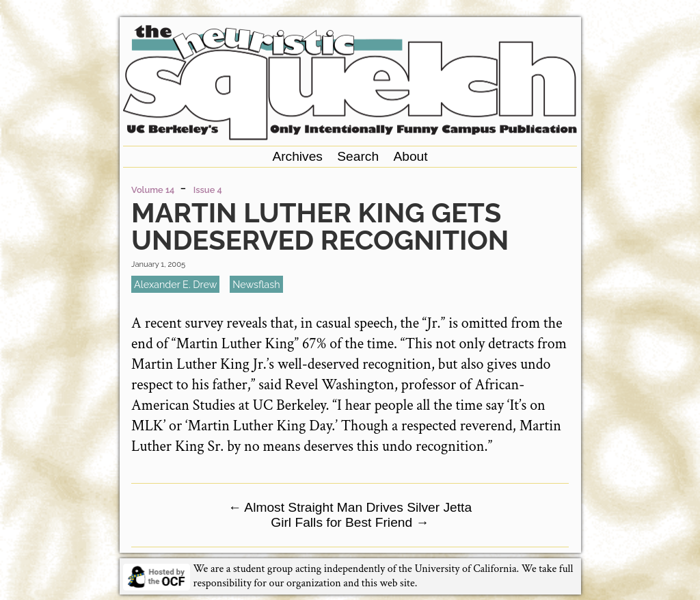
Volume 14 (153, 190)
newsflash (256, 284)
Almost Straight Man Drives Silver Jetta (350, 507)
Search (358, 156)
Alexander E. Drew (175, 284)
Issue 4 (208, 190)
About (410, 156)
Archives (297, 156)
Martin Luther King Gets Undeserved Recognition (320, 226)
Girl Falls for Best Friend (350, 522)
